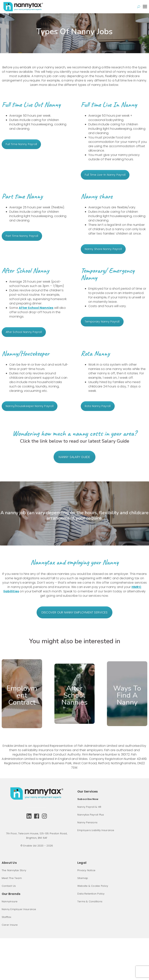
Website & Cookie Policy (93, 886)
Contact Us (9, 886)
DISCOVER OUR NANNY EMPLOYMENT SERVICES (75, 612)
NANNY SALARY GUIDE (75, 462)
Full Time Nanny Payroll (21, 144)
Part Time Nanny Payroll (22, 236)
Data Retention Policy (91, 894)
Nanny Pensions (87, 822)
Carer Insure (10, 925)
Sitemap (83, 878)
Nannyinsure (10, 901)
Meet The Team (12, 878)
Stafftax (6, 917)
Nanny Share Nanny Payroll (103, 249)
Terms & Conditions (90, 901)
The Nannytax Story (14, 870)
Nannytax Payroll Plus (91, 815)
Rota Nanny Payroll (98, 406)
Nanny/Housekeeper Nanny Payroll (30, 406)
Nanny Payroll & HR (89, 807)
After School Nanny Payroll (24, 332)
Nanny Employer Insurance (19, 909)
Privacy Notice (86, 870)
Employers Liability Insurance (96, 830)
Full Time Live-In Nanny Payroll (105, 175)
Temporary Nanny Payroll (102, 322)
